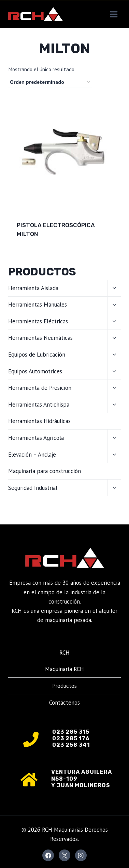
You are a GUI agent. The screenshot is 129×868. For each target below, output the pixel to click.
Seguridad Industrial (33, 488)
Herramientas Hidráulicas (39, 421)
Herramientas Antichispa (39, 405)
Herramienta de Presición (40, 388)
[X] (64, 855)
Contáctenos (64, 703)
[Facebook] (48, 855)
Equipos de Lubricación (37, 355)
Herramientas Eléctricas (38, 321)
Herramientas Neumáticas (40, 338)
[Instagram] (81, 855)
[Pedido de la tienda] (50, 82)
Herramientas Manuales (38, 305)
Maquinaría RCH (64, 669)
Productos (64, 686)
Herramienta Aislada (33, 288)
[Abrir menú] (114, 14)
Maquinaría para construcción (45, 471)
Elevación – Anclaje (32, 455)
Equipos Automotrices (35, 371)
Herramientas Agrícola (36, 438)
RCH (64, 653)
